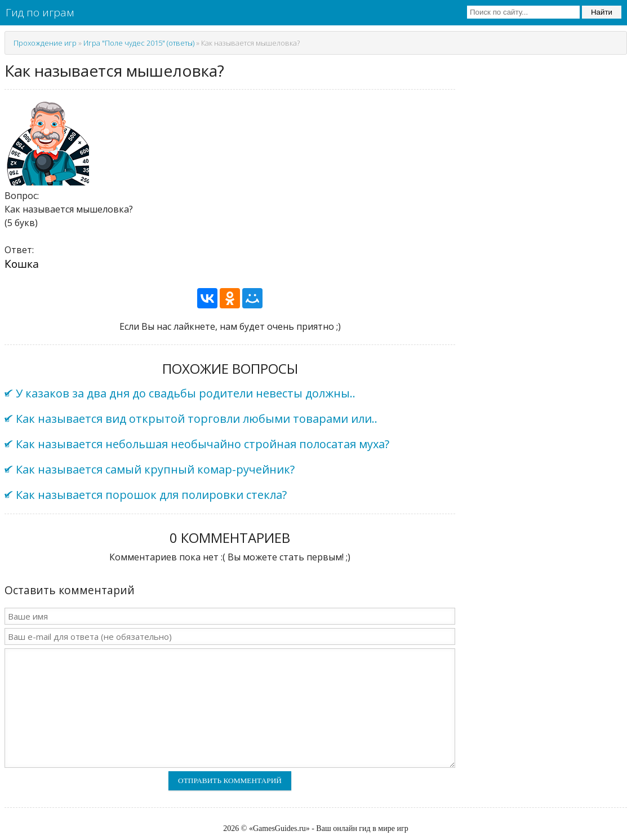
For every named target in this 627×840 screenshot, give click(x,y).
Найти (602, 12)
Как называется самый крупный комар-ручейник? (155, 469)
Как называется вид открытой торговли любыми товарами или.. (197, 419)
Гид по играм (40, 12)
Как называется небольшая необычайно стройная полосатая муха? (203, 444)
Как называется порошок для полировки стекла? (151, 495)
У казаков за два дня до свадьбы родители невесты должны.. (186, 393)
